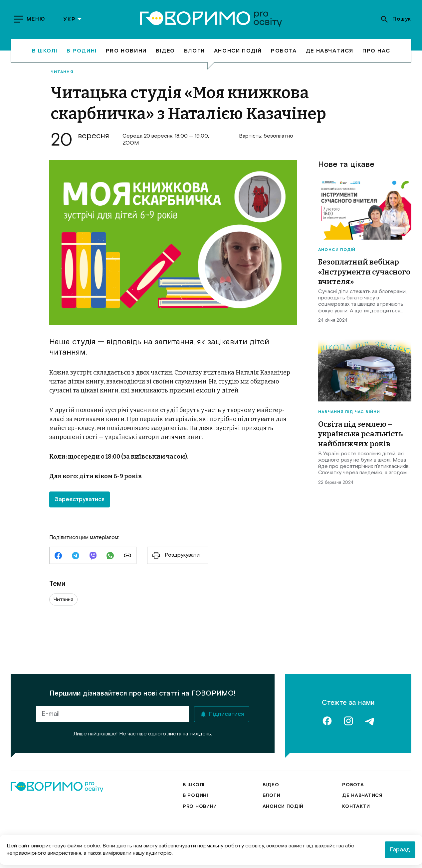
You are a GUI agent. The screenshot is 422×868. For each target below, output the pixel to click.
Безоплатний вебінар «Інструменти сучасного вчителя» (364, 272)
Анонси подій (238, 51)
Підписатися (226, 714)
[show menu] (30, 19)
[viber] (93, 556)
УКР (73, 19)
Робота (284, 51)
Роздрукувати (174, 555)
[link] (127, 556)
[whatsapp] (110, 556)
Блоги (195, 51)
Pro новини (126, 51)
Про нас (376, 51)
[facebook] (58, 556)
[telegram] (76, 556)
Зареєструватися (80, 499)
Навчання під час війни (349, 412)
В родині (82, 51)
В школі (45, 51)
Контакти (356, 807)
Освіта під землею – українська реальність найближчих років (360, 434)
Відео (165, 51)
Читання (62, 72)
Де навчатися (330, 51)
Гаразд (400, 850)
